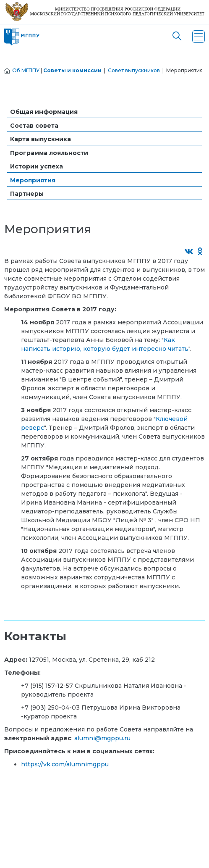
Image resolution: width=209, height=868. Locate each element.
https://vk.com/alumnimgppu (65, 764)
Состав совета (34, 126)
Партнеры (27, 194)
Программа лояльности (49, 153)
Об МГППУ (26, 70)
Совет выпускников (134, 70)
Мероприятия (33, 180)
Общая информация (44, 112)
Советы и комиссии (72, 70)
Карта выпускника (40, 139)
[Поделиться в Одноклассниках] (200, 252)
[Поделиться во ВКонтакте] (189, 252)
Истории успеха (37, 166)
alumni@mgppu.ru (102, 738)
